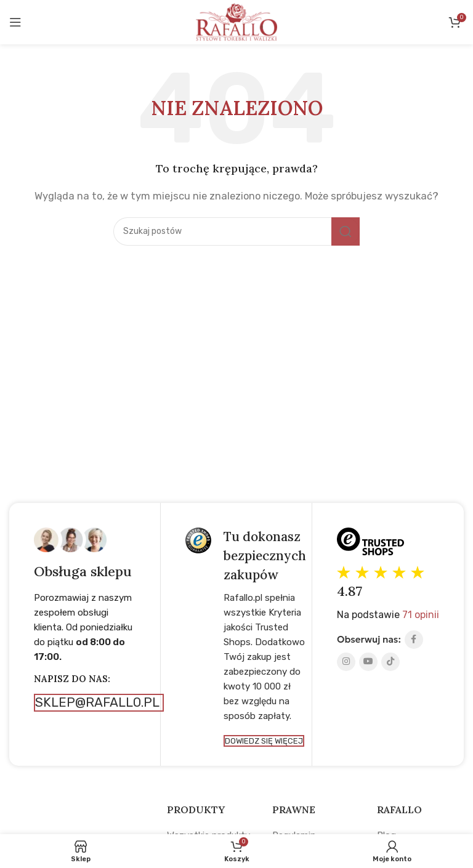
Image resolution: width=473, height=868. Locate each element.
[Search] (236, 231)
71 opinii (421, 615)
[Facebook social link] (414, 640)
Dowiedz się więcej (264, 743)
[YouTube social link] (368, 662)
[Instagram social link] (346, 662)
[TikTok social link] (390, 662)
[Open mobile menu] (15, 22)
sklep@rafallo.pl (100, 703)
